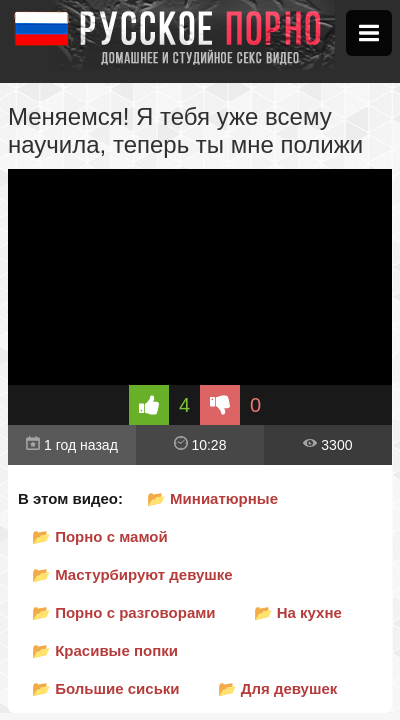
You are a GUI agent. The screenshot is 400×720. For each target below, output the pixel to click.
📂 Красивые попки (105, 650)
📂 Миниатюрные (212, 498)
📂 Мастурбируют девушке (132, 574)
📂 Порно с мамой (100, 536)
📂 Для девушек (278, 688)
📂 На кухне (298, 612)
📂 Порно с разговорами (124, 612)
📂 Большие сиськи (106, 688)
